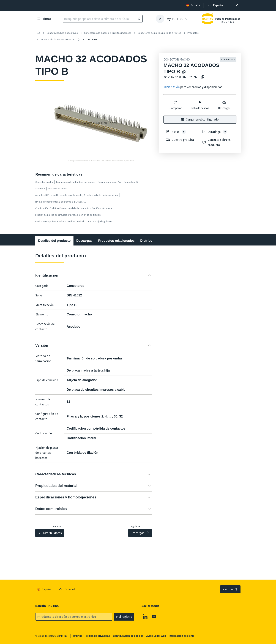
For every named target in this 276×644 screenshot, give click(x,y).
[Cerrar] (237, 5)
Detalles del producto (54, 241)
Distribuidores (151, 241)
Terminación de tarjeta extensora (58, 39)
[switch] (176, 102)
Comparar (176, 105)
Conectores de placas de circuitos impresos (108, 33)
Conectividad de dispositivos (62, 33)
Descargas (84, 241)
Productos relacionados (117, 241)
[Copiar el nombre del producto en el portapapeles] (184, 72)
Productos (193, 33)
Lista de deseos (200, 105)
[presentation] (215, 5)
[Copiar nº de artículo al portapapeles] (203, 77)
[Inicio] (39, 33)
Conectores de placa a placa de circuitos (159, 33)
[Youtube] (154, 616)
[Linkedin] (145, 616)
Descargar (224, 105)
